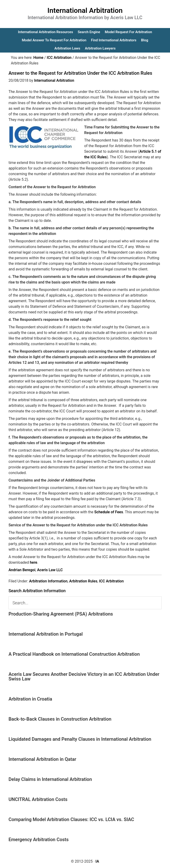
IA (97, 861)
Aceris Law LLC (50, 570)
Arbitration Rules (83, 581)
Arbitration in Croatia (30, 699)
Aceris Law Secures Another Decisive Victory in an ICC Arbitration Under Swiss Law (84, 677)
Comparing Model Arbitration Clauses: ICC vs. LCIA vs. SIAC (71, 819)
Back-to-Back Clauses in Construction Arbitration (60, 719)
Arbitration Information (48, 581)
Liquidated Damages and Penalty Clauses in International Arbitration (80, 739)
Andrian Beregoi (22, 570)
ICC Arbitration (111, 581)
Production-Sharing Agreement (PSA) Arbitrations (61, 614)
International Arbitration (85, 10)
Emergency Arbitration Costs (38, 840)
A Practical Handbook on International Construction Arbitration (74, 654)
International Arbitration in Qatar (42, 759)
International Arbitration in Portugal (46, 634)
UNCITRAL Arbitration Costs (38, 799)
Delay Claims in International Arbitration (50, 779)
